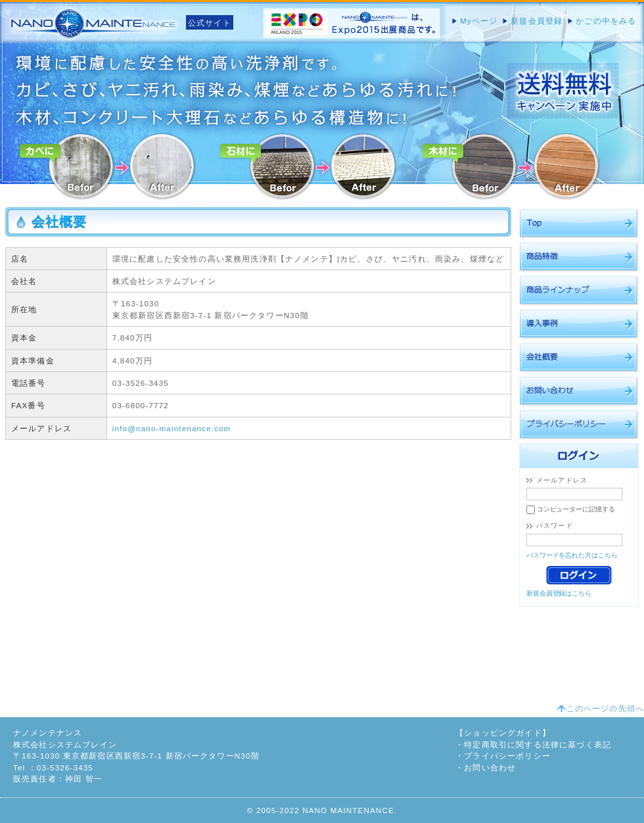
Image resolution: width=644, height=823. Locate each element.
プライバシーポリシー (507, 756)
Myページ (479, 21)
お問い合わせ (490, 767)
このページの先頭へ (605, 708)
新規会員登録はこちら (559, 593)
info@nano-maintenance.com (172, 428)
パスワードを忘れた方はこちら (572, 555)
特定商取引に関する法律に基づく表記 (538, 744)
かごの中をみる (606, 21)
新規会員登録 (537, 21)
